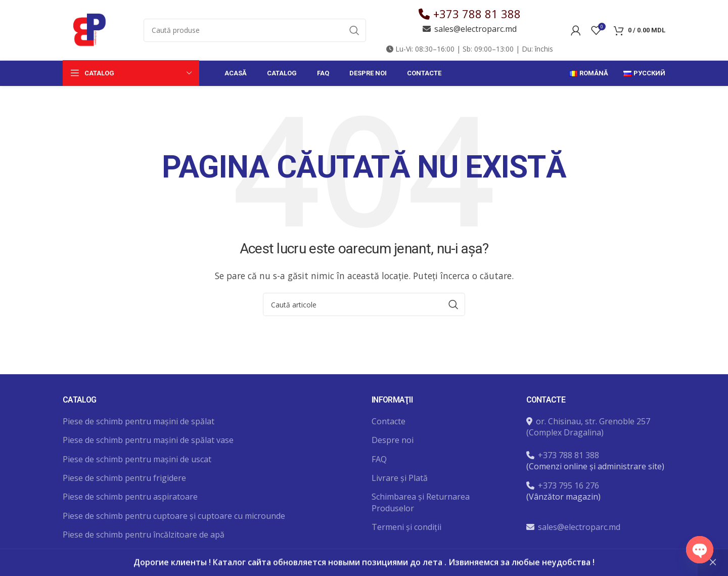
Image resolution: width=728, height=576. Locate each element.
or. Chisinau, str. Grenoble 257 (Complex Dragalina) (588, 427)
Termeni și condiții (406, 527)
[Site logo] (88, 29)
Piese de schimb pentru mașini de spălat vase (148, 440)
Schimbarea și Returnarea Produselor (421, 503)
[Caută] (255, 30)
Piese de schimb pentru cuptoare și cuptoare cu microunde (174, 516)
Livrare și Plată (400, 478)
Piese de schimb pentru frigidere (124, 478)
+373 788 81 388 (477, 14)
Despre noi (393, 440)
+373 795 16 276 (568, 486)
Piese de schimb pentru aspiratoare (130, 497)
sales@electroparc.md (475, 29)
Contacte (389, 422)
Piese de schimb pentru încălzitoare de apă (144, 535)
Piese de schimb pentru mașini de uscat (137, 460)
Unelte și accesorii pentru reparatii (128, 554)
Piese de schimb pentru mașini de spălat (139, 422)
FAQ (379, 460)
